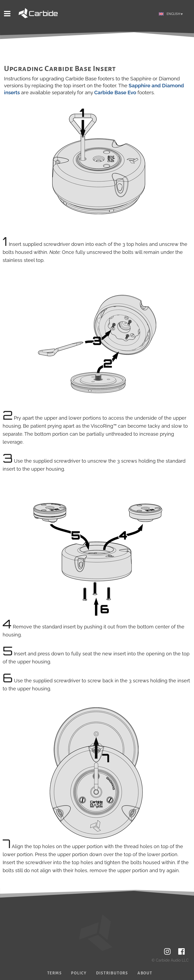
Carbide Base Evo (115, 92)
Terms (55, 973)
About (145, 973)
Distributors (112, 973)
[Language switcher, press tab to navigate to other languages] (171, 14)
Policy (79, 973)
